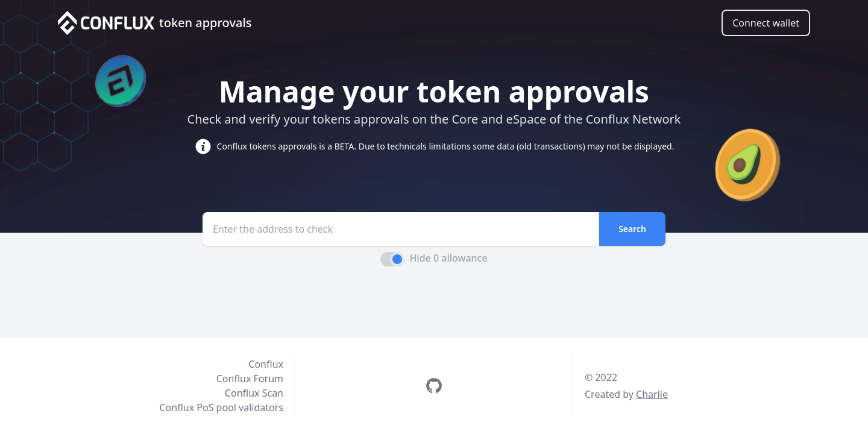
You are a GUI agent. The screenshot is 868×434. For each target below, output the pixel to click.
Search (632, 229)
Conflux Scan (254, 393)
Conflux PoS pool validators (221, 407)
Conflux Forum (250, 379)
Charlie (652, 394)
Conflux (266, 364)
